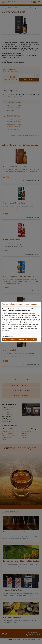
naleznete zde (5, 330)
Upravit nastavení (8, 336)
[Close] (39, 304)
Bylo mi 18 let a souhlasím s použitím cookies (19, 339)
